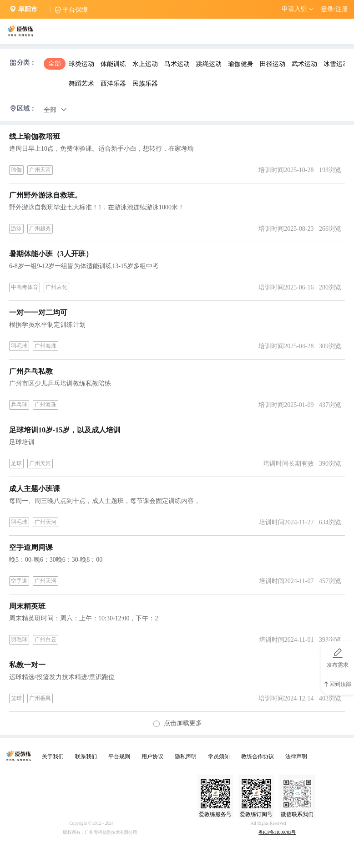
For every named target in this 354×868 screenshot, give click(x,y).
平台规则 (119, 756)
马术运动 (177, 64)
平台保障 (75, 10)
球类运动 (81, 64)
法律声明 (296, 756)
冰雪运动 (336, 64)
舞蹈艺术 (81, 84)
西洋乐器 (113, 84)
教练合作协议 (258, 756)
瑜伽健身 (241, 64)
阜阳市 (28, 9)
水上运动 (145, 64)
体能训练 (113, 64)
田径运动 (273, 64)
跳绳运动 (209, 64)
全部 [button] (55, 110)
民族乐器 (145, 84)
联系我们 (86, 756)
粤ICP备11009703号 (277, 833)
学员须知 (219, 756)
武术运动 (304, 64)
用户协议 (152, 756)
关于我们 (53, 756)
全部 (55, 63)
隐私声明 (186, 756)
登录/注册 (334, 9)
